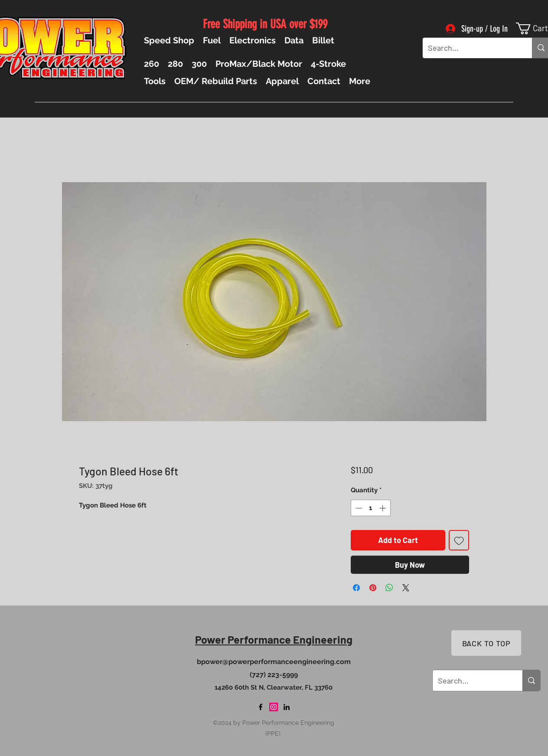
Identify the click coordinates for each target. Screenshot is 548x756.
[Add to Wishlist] (459, 540)
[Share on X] (406, 588)
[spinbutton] (370, 508)
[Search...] (471, 48)
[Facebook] (261, 707)
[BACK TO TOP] (486, 643)
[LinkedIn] (287, 707)
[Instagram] (274, 707)
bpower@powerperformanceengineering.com (274, 662)
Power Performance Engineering (274, 639)
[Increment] (383, 508)
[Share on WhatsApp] (389, 588)
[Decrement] (358, 508)
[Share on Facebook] (356, 588)
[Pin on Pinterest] (373, 588)
